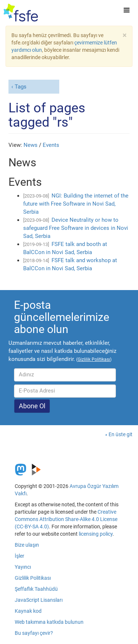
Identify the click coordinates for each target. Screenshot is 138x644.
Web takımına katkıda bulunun (49, 622)
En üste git (121, 434)
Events (51, 145)
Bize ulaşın (27, 545)
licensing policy (96, 534)
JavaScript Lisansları (39, 600)
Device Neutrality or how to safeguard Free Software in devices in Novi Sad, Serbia (76, 228)
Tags (21, 87)
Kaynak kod (28, 611)
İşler (20, 556)
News (31, 145)
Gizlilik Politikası (33, 578)
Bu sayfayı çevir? (34, 633)
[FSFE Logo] (21, 13)
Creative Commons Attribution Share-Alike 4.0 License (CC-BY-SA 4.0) (66, 519)
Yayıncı (23, 567)
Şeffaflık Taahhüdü (36, 589)
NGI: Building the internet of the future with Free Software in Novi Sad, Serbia (76, 204)
